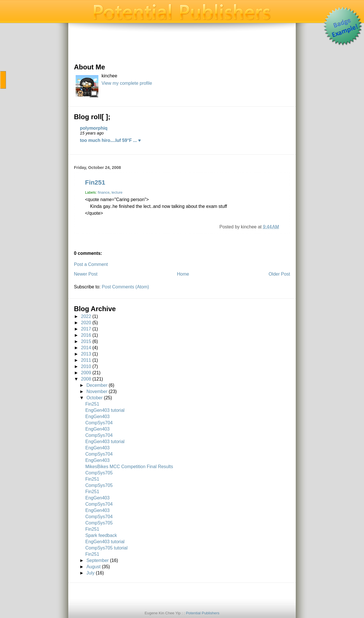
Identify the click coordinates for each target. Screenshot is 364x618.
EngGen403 (97, 417)
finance (104, 192)
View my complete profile (127, 83)
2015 (86, 341)
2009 (86, 373)
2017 (86, 329)
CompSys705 (99, 473)
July (90, 573)
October (95, 398)
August (94, 567)
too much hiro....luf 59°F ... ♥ (110, 140)
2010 (86, 366)
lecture (117, 192)
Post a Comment (91, 264)
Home (183, 274)
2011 (86, 360)
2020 (86, 323)
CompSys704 (99, 423)
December (97, 385)
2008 (86, 379)
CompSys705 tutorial (106, 548)
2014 (86, 348)
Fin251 (95, 182)
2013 (86, 354)
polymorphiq (94, 128)
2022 (86, 316)
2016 (86, 335)
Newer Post (86, 274)
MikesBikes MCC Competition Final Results (129, 467)
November (97, 391)
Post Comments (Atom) (125, 287)
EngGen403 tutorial (105, 410)
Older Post (279, 274)
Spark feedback (101, 535)
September (98, 560)
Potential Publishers (203, 613)
